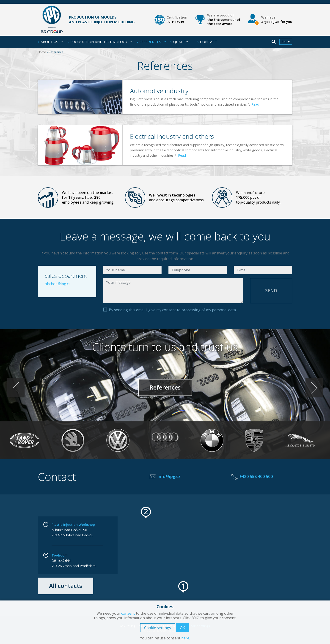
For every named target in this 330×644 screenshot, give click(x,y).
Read (255, 104)
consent (128, 613)
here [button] (185, 638)
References (153, 42)
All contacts (66, 586)
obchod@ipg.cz (58, 284)
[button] (184, 587)
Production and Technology (101, 42)
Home (42, 52)
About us (52, 42)
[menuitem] (286, 42)
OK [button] (182, 628)
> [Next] (314, 388)
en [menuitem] (284, 42)
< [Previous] (16, 388)
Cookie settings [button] (158, 628)
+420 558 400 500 (256, 476)
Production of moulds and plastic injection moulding (86, 20)
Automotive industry (159, 91)
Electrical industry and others (172, 136)
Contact (209, 42)
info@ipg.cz (169, 476)
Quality (181, 42)
